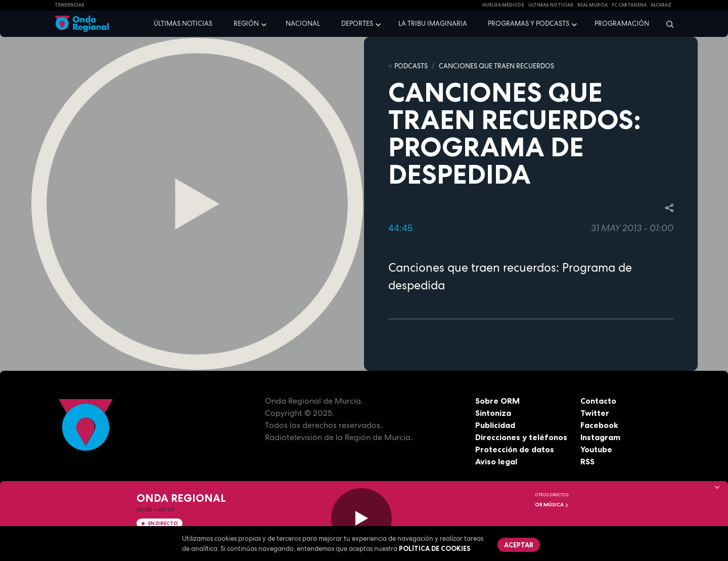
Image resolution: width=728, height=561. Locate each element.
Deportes (357, 24)
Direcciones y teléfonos (521, 437)
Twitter (595, 413)
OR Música (552, 505)
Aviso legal (496, 461)
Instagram (600, 437)
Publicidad (495, 425)
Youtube (596, 449)
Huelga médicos (503, 5)
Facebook (599, 425)
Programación (622, 24)
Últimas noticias (183, 24)
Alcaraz (661, 5)
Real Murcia (593, 5)
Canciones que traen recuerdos (496, 66)
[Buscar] (667, 24)
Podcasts (411, 66)
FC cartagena (629, 5)
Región (246, 24)
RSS (587, 461)
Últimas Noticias (551, 5)
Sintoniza (493, 413)
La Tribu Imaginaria (433, 24)
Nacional (303, 24)
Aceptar (519, 545)
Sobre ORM (497, 401)
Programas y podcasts (529, 24)
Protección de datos (515, 449)
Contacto (598, 401)
